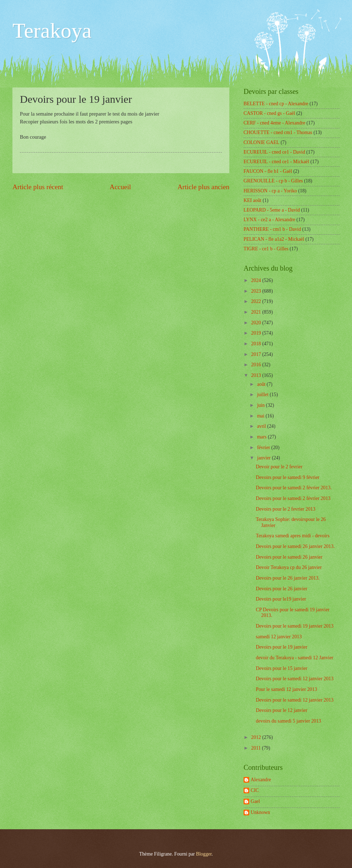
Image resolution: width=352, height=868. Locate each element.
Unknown (260, 812)
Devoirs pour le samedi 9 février (287, 477)
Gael (255, 801)
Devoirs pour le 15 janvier (281, 668)
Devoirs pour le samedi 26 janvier (289, 557)
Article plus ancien (203, 187)
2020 (257, 323)
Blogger (204, 854)
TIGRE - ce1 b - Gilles (266, 249)
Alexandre (261, 780)
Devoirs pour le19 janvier (281, 599)
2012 (257, 737)
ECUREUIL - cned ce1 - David (274, 152)
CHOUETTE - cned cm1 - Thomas (278, 132)
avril (262, 426)
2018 (257, 344)
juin (262, 405)
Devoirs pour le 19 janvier (281, 647)
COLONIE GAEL (262, 142)
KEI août (252, 200)
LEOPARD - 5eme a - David (272, 210)
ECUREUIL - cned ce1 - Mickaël (276, 162)
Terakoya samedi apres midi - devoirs (292, 536)
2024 (257, 280)
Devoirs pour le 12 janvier (281, 710)
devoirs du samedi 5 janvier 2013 (288, 721)
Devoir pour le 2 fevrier (279, 467)
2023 (257, 291)
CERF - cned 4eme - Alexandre (274, 123)
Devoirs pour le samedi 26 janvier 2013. (295, 546)
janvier (265, 458)
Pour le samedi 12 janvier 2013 (286, 689)
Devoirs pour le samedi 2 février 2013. (294, 488)
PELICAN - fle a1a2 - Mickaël (274, 239)
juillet (263, 395)
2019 (257, 333)
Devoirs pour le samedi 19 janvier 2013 (294, 626)
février (264, 448)
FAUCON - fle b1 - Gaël (268, 171)
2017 (257, 354)
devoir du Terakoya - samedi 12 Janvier (294, 658)
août (262, 384)
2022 (257, 301)
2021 (257, 312)
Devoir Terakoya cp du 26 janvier (289, 567)
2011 (257, 748)
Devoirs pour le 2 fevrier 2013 (285, 509)
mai (261, 416)
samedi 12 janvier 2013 (279, 637)
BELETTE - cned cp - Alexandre (276, 104)
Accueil (120, 187)
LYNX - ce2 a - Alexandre (269, 220)
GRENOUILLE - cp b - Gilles (273, 181)
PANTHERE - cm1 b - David (272, 229)
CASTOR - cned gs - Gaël (269, 113)
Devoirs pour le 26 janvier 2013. (287, 578)
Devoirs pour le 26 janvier (281, 589)
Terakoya (52, 31)
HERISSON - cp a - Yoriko (270, 191)
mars (262, 437)
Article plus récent (38, 187)
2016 (257, 365)
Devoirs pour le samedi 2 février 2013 (293, 498)
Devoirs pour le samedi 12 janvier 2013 (294, 679)
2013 (257, 375)
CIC (255, 790)
